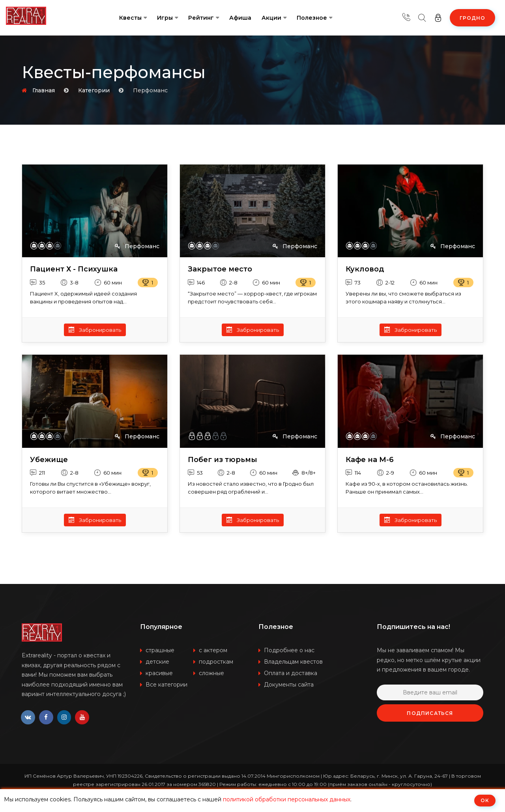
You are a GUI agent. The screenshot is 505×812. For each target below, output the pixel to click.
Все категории (166, 685)
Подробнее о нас (289, 650)
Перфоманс (137, 246)
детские (157, 662)
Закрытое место (220, 269)
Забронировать (95, 330)
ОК (485, 800)
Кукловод (365, 269)
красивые (159, 673)
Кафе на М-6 (370, 460)
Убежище (49, 460)
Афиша (240, 18)
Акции (271, 18)
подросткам (216, 662)
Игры (165, 18)
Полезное (312, 18)
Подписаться (430, 713)
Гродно (472, 18)
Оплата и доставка (291, 673)
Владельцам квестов (293, 662)
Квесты (130, 18)
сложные (211, 673)
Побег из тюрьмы (223, 460)
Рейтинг (201, 18)
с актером (213, 650)
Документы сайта (289, 685)
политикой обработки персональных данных (287, 799)
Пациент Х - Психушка (74, 269)
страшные (160, 650)
